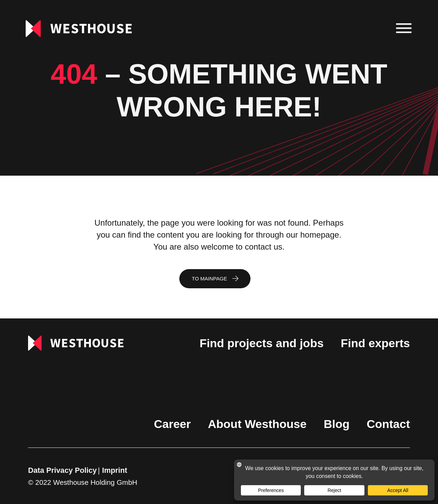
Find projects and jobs (262, 343)
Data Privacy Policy (62, 470)
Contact (388, 424)
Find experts (375, 343)
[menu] (404, 29)
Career (172, 424)
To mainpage (210, 279)
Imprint (115, 470)
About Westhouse (257, 424)
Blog (337, 424)
